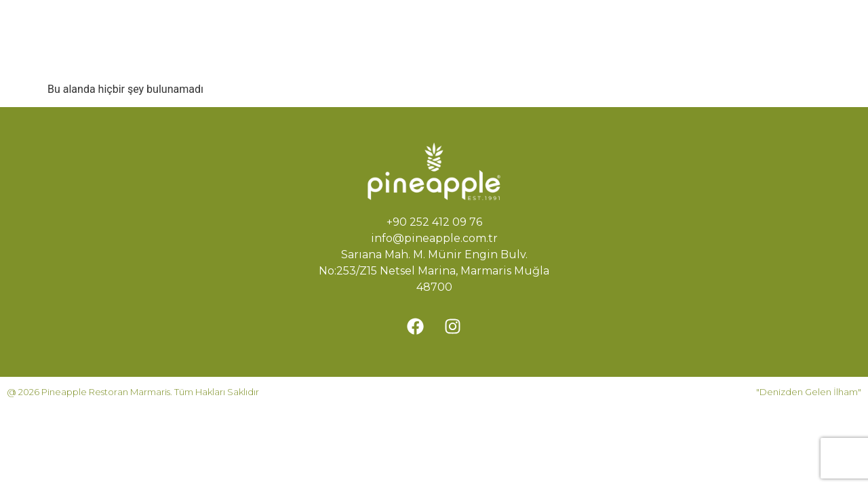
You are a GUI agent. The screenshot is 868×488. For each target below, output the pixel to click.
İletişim (433, 56)
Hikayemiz (425, 25)
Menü (498, 25)
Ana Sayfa (341, 25)
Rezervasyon (349, 56)
